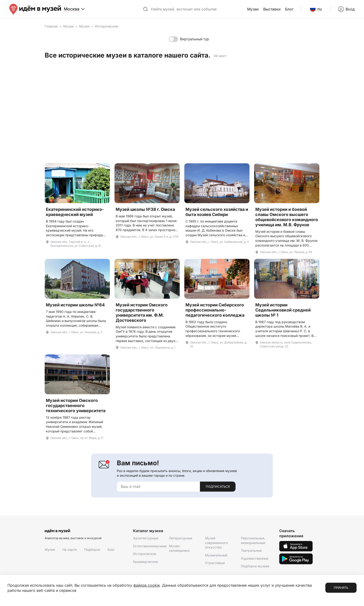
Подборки (92, 550)
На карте (70, 550)
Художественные (255, 558)
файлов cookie (147, 585)
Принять (341, 588)
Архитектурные (146, 538)
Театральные (251, 550)
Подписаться (218, 486)
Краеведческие (146, 562)
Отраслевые (215, 563)
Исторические (145, 554)
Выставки (272, 9)
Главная (51, 26)
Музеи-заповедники (179, 548)
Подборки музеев (255, 566)
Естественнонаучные (150, 546)
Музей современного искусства (216, 543)
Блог (289, 9)
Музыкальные (216, 555)
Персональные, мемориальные (253, 540)
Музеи (253, 9)
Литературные (181, 538)
